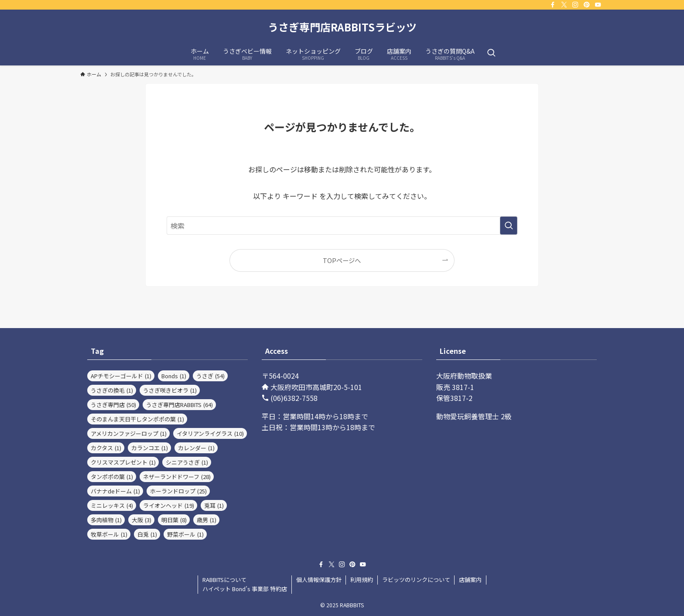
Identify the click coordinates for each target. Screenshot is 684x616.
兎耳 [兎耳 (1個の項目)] (214, 505)
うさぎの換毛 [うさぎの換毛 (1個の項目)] (112, 390)
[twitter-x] (564, 5)
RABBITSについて (224, 580)
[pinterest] (587, 5)
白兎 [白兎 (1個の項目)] (147, 534)
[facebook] (553, 5)
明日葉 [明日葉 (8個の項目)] (174, 520)
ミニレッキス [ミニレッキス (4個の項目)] (112, 505)
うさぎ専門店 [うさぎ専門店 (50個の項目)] (113, 405)
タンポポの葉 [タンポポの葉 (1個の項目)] (112, 477)
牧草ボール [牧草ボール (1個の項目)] (109, 534)
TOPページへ (342, 260)
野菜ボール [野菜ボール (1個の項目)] (185, 534)
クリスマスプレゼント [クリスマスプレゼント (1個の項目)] (123, 462)
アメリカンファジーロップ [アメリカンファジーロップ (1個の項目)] (129, 433)
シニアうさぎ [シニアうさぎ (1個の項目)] (187, 462)
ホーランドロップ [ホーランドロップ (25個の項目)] (178, 491)
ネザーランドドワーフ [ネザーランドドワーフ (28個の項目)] (177, 477)
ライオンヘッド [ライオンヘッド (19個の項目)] (169, 505)
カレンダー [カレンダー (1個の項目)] (196, 448)
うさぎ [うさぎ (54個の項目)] (210, 376)
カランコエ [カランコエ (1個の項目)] (150, 448)
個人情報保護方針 (319, 580)
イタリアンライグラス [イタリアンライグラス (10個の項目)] (210, 433)
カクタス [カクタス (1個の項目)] (106, 448)
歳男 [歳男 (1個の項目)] (207, 520)
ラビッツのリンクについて (416, 580)
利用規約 (362, 580)
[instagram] (575, 5)
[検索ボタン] (491, 53)
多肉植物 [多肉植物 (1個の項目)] (106, 520)
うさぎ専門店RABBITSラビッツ (342, 27)
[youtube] (598, 5)
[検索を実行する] (509, 226)
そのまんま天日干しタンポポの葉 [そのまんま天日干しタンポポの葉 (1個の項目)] (137, 419)
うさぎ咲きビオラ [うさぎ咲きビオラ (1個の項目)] (170, 390)
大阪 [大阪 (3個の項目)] (142, 520)
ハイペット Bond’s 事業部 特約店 (245, 589)
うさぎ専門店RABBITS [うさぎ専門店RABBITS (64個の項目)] (180, 405)
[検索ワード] (342, 226)
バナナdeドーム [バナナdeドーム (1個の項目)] (115, 491)
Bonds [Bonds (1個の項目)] (174, 376)
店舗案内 (470, 580)
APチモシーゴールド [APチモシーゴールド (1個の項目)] (121, 376)
